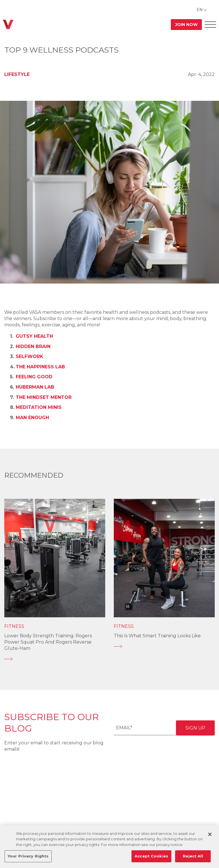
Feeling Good (34, 377)
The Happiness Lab (40, 367)
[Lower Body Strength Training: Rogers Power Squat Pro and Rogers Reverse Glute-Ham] (55, 659)
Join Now (186, 25)
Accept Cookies (151, 856)
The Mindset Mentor (44, 397)
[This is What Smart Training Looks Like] (164, 646)
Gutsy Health (34, 336)
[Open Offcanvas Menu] (210, 24)
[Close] (210, 834)
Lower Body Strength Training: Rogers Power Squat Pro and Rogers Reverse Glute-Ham (48, 642)
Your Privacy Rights (28, 856)
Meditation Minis (39, 407)
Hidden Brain (33, 346)
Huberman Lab (35, 387)
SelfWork (30, 356)
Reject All (193, 856)
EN (200, 10)
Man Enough (32, 418)
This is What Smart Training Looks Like (157, 636)
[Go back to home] (8, 24)
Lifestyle (17, 74)
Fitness (14, 626)
